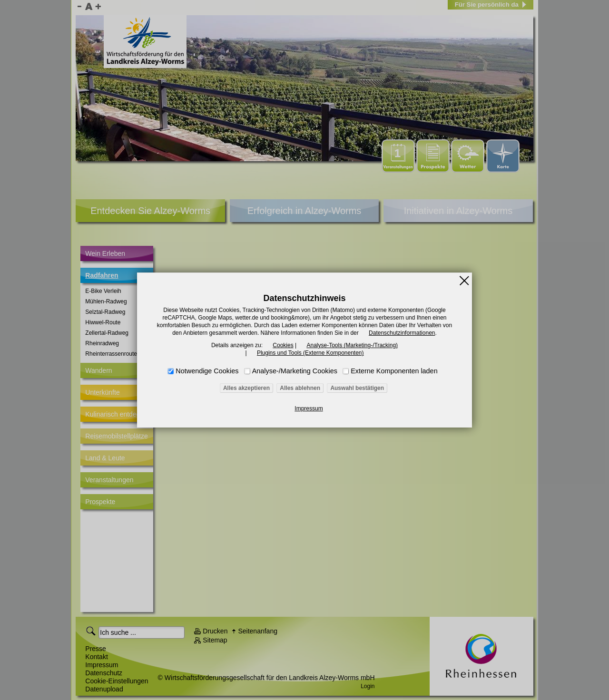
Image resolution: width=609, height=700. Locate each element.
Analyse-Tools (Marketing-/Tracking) (352, 345)
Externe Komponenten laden (394, 371)
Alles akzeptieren (246, 388)
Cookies (283, 345)
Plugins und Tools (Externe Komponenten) (310, 353)
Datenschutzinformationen (402, 333)
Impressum (309, 408)
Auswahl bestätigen (357, 388)
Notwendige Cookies (207, 371)
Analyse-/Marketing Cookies (295, 371)
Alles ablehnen (300, 388)
